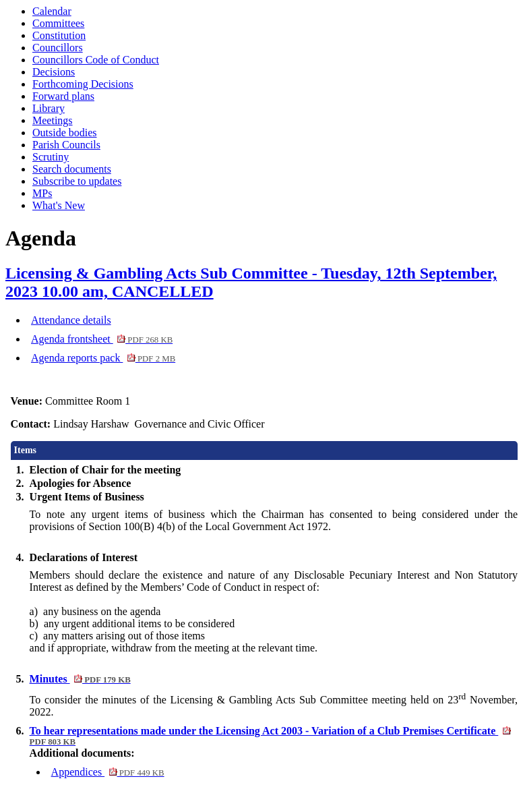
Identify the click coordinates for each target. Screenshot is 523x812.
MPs (42, 193)
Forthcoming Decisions (83, 84)
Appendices (108, 772)
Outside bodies (65, 133)
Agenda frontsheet (102, 339)
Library (49, 108)
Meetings (53, 120)
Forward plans (63, 96)
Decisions (54, 72)
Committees (58, 23)
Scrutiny (51, 157)
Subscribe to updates (77, 181)
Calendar (52, 11)
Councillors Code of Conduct (96, 60)
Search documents (72, 169)
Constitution (59, 35)
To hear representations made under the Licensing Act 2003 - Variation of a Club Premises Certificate (270, 736)
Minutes (80, 679)
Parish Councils (66, 145)
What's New (59, 205)
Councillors (58, 48)
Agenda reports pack (103, 358)
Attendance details (71, 320)
